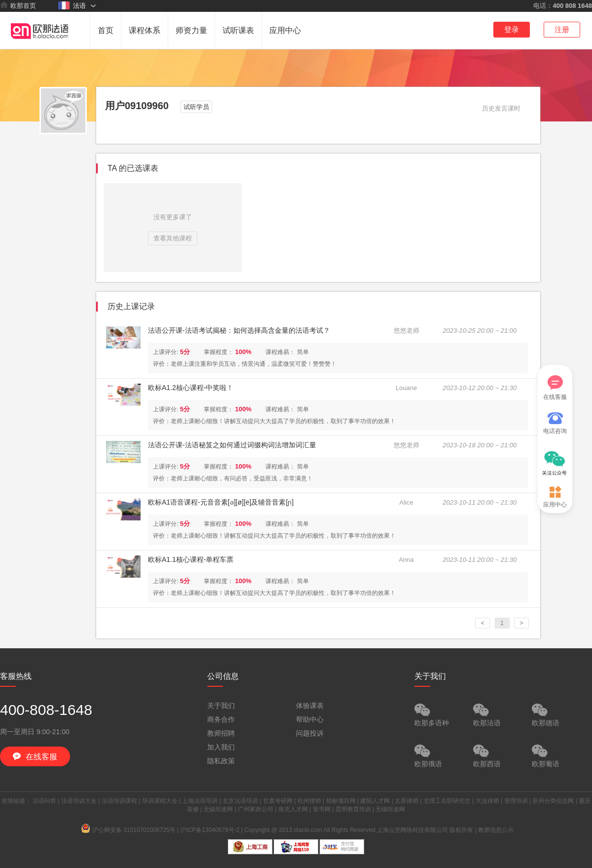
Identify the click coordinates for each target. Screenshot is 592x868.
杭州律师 (309, 801)
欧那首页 (18, 5)
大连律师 (487, 801)
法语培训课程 (119, 801)
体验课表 (310, 706)
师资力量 (191, 30)
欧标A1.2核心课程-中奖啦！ (191, 388)
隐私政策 (221, 761)
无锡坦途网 (218, 809)
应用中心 (285, 30)
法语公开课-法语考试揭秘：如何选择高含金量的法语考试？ (239, 330)
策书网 (322, 809)
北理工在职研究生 (447, 801)
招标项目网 (341, 801)
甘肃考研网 (278, 801)
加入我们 (221, 747)
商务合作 (221, 719)
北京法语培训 (240, 801)
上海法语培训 (200, 801)
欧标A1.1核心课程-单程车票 (191, 559)
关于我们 (221, 706)
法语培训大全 (79, 801)
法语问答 (44, 801)
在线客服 (555, 388)
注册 (562, 29)
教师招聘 (221, 733)
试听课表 (238, 30)
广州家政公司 (256, 809)
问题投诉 (310, 733)
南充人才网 (293, 809)
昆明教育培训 (353, 809)
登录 (512, 29)
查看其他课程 (173, 238)
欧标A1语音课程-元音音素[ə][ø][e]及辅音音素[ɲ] (221, 502)
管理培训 (516, 801)
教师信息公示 (496, 830)
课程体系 (145, 30)
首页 (106, 30)
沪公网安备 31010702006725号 (129, 830)
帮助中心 (310, 719)
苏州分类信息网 (553, 801)
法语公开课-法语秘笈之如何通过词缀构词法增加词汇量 (232, 445)
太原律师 (407, 801)
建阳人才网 (375, 801)
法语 (72, 5)
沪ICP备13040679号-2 (210, 830)
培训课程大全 (160, 801)
